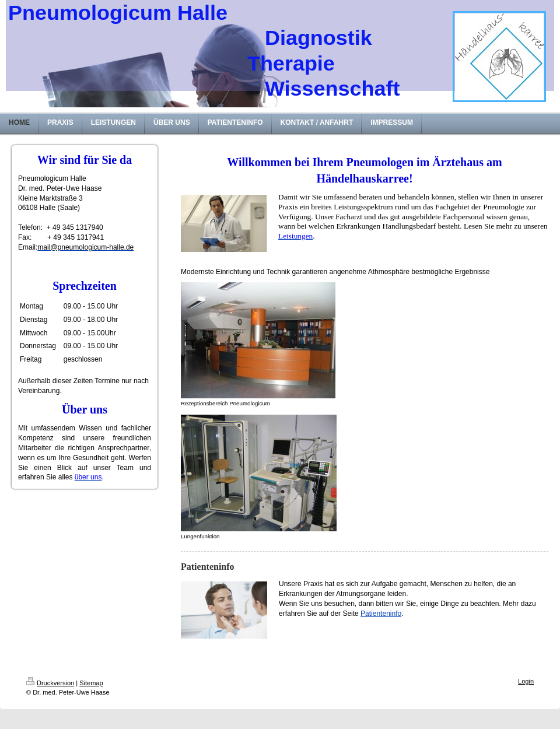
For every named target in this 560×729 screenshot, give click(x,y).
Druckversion (50, 683)
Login (526, 681)
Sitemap (91, 683)
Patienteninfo (381, 614)
